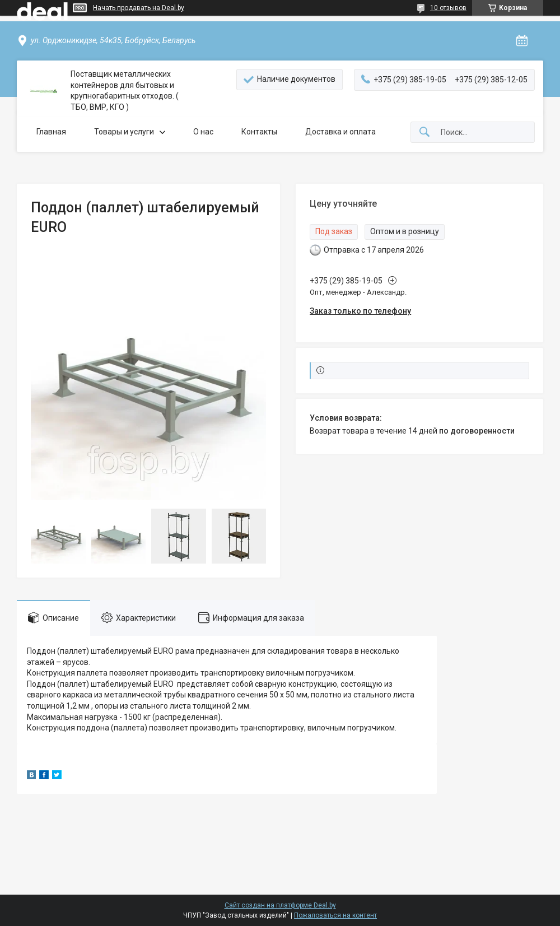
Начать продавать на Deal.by (139, 8)
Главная (51, 132)
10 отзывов (448, 8)
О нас (203, 132)
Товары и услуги (124, 132)
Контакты (259, 132)
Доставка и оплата (340, 132)
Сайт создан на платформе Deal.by (280, 905)
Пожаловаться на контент (335, 915)
